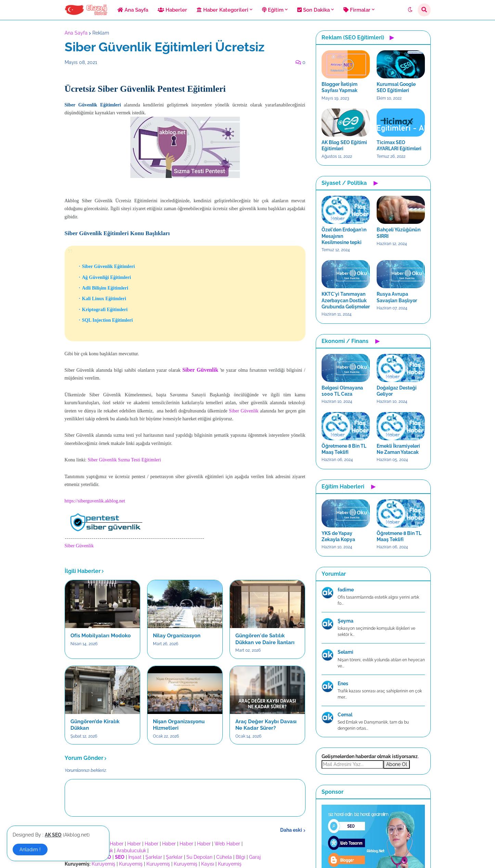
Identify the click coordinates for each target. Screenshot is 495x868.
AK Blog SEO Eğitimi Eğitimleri (344, 145)
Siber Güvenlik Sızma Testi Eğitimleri (124, 460)
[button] (410, 10)
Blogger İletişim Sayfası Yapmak (340, 87)
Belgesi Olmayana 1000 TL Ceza (342, 391)
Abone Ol (397, 764)
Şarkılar (154, 857)
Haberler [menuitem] (172, 10)
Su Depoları (199, 857)
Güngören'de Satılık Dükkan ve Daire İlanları (265, 639)
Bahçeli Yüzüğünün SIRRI (399, 233)
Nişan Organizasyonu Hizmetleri (179, 725)
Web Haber (227, 844)
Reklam (101, 33)
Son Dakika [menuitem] (314, 10)
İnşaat (135, 857)
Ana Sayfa (76, 33)
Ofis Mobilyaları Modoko (101, 636)
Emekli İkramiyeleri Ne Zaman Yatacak (398, 449)
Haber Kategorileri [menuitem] (223, 10)
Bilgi (240, 857)
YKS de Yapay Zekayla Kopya (338, 536)
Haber (117, 844)
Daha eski (291, 830)
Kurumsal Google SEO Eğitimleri (396, 87)
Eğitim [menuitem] (273, 10)
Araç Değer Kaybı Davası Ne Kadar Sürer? (266, 725)
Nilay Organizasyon (177, 636)
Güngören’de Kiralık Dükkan (95, 725)
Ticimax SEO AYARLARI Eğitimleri (399, 145)
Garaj (255, 857)
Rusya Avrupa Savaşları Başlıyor (397, 297)
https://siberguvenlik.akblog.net (95, 501)
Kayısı (208, 864)
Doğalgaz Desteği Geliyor (397, 391)
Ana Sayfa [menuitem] (133, 10)
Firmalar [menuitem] (357, 10)
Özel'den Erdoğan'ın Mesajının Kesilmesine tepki (344, 236)
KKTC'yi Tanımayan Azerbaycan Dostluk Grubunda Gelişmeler (346, 300)
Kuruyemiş (103, 864)
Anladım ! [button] (30, 850)
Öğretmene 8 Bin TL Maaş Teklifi (344, 449)
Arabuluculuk (131, 851)
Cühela (224, 857)
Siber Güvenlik (244, 411)
